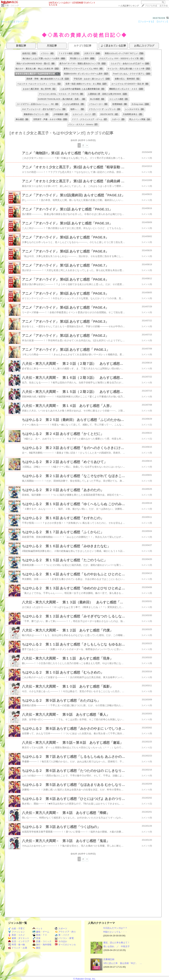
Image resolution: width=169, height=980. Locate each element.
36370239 (159, 18)
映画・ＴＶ (40, 935)
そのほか (61, 941)
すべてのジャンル (65, 945)
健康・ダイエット (19, 938)
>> (129, 6)
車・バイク (62, 935)
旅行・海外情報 (42, 945)
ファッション (16, 932)
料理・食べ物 (16, 945)
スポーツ (61, 929)
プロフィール (22, 22)
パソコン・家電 (64, 938)
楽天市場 (164, 6)
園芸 (37, 948)
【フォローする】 (146, 22)
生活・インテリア (19, 941)
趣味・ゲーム (41, 932)
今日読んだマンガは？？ (115, 928)
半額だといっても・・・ (115, 932)
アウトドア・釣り (65, 932)
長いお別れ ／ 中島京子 (117, 946)
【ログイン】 (162, 22)
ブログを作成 (151, 6)
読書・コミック (12, 5)
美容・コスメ (16, 935)
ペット (38, 929)
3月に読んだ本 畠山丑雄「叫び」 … (123, 963)
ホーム (4, 22)
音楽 (37, 938)
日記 (11, 22)
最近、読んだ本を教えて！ (117, 943)
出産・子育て (16, 929)
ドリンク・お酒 (18, 948)
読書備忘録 (109, 959)
